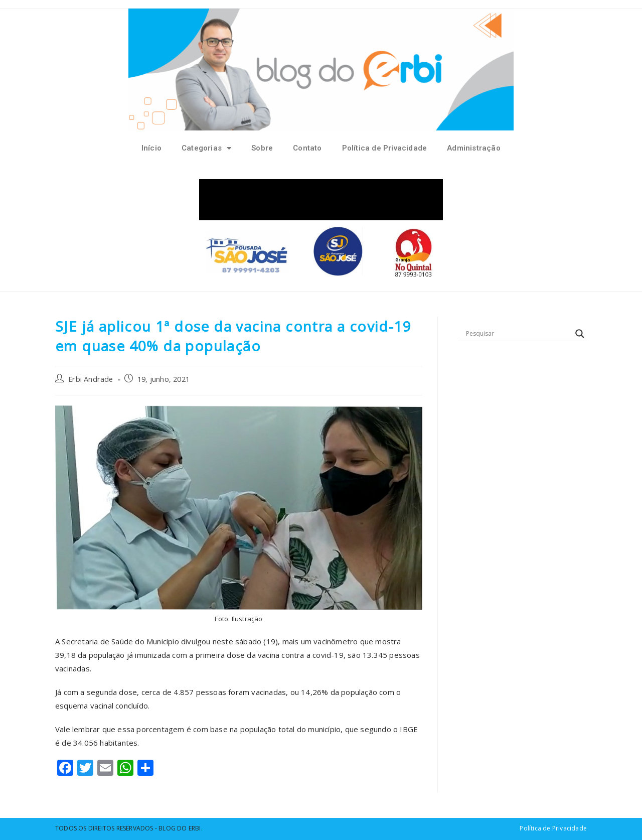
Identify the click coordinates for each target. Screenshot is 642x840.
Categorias (206, 148)
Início (151, 148)
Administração (474, 148)
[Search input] (518, 334)
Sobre (262, 148)
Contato (307, 148)
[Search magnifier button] (580, 334)
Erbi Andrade (91, 379)
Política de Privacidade (385, 148)
